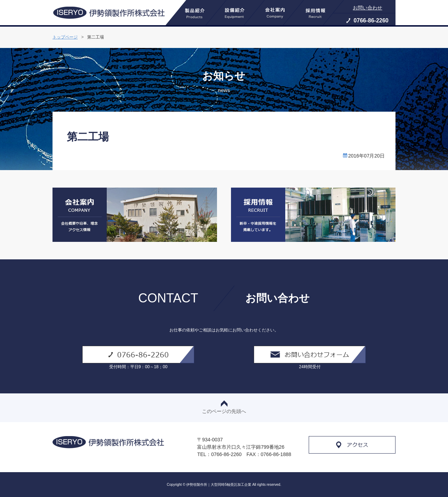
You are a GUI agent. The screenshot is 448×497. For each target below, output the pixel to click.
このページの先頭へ (224, 407)
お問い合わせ (367, 8)
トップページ (65, 37)
